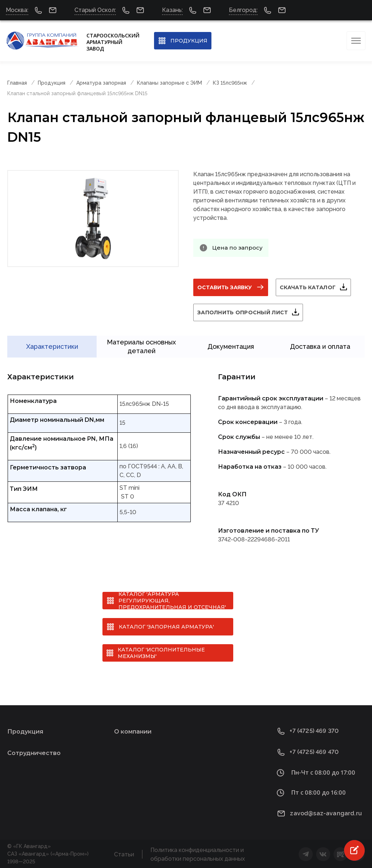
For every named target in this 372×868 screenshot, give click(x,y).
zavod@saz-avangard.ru (326, 813)
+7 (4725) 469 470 (314, 752)
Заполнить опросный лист (242, 312)
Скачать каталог (308, 287)
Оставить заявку (225, 287)
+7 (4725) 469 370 (314, 730)
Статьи (124, 854)
